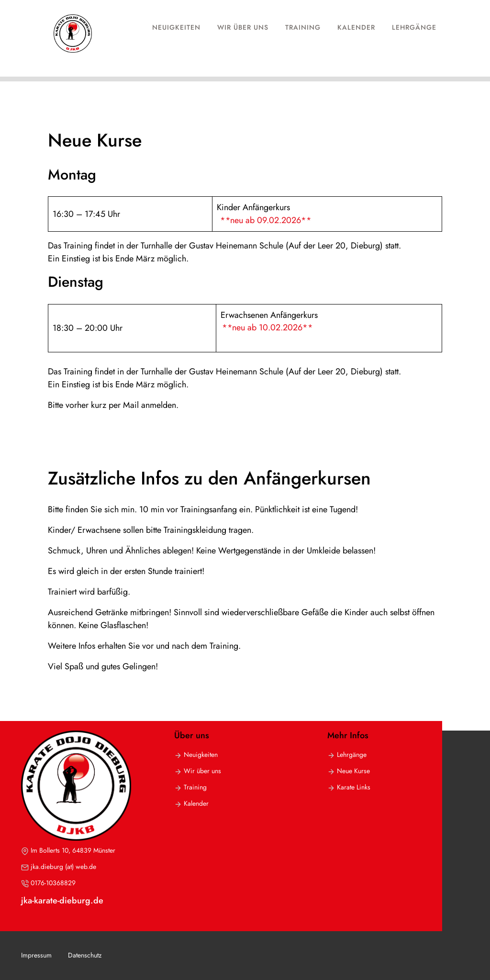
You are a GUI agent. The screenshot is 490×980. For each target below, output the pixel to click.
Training (303, 27)
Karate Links (354, 787)
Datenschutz (85, 955)
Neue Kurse (353, 771)
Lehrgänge (414, 27)
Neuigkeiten (176, 27)
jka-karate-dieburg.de (62, 901)
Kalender (356, 27)
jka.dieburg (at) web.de (63, 867)
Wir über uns (243, 27)
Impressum (36, 955)
